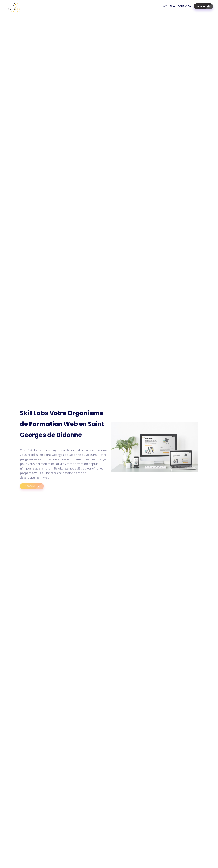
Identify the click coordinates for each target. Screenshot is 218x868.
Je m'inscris (205, 6)
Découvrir (34, 489)
